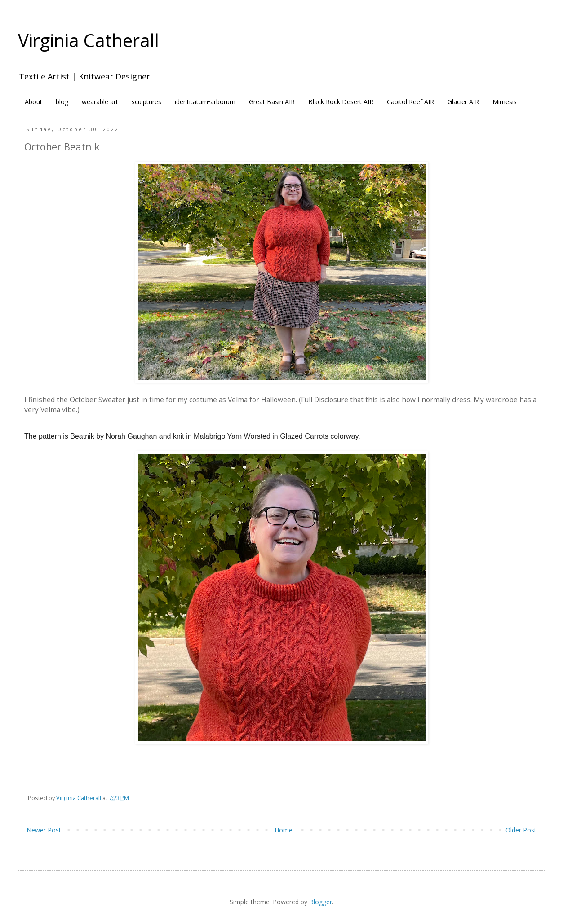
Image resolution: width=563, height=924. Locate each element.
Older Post (521, 830)
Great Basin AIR (272, 102)
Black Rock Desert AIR (341, 102)
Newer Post (44, 830)
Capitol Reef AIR (410, 102)
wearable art (100, 102)
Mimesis (505, 102)
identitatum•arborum (205, 102)
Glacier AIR (463, 102)
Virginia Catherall (89, 40)
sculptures (146, 102)
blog (62, 102)
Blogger (321, 902)
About (33, 102)
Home (284, 830)
